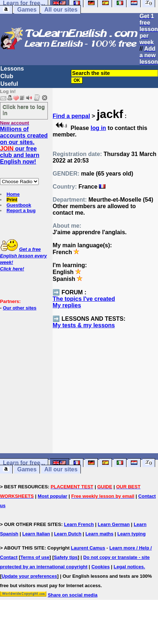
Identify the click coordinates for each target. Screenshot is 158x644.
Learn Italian (36, 534)
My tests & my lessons (84, 325)
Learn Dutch (68, 534)
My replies (67, 305)
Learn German (114, 524)
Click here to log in (24, 110)
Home (13, 194)
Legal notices (129, 567)
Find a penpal (71, 116)
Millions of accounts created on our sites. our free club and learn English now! (24, 145)
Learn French (79, 524)
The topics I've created (84, 299)
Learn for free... (24, 463)
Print (12, 200)
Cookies (101, 567)
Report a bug (21, 211)
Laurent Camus (88, 548)
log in (98, 128)
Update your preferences (29, 576)
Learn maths (99, 534)
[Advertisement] (105, 397)
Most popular (53, 496)
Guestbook (19, 205)
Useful (9, 84)
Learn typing (132, 534)
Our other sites (20, 308)
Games (27, 10)
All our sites (61, 10)
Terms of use (35, 557)
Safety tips (66, 557)
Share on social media (73, 595)
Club (7, 76)
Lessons (12, 69)
